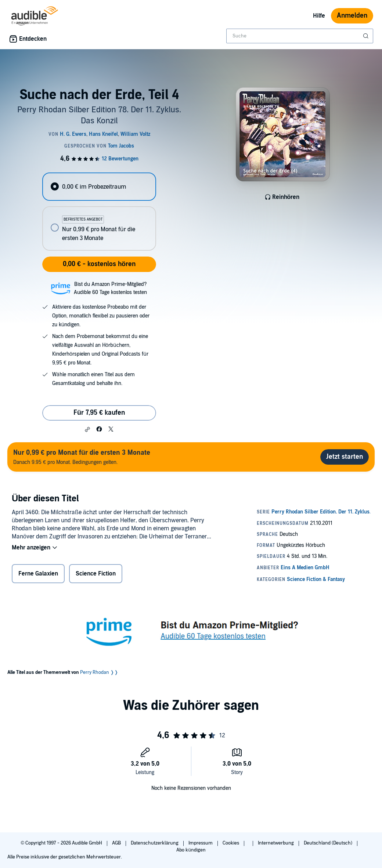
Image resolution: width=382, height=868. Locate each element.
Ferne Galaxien (38, 574)
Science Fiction (96, 574)
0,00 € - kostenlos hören (99, 264)
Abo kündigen (191, 850)
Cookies (231, 843)
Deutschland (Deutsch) (329, 843)
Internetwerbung (276, 843)
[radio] (99, 187)
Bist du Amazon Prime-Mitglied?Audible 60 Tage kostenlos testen (110, 288)
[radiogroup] (99, 212)
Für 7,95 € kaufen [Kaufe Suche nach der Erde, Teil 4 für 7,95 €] (99, 413)
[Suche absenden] (367, 36)
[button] (87, 429)
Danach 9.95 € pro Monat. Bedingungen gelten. (82, 457)
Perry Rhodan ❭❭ (99, 672)
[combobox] (300, 36)
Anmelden (352, 16)
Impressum (201, 843)
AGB (117, 843)
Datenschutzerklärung (155, 843)
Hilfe (319, 16)
